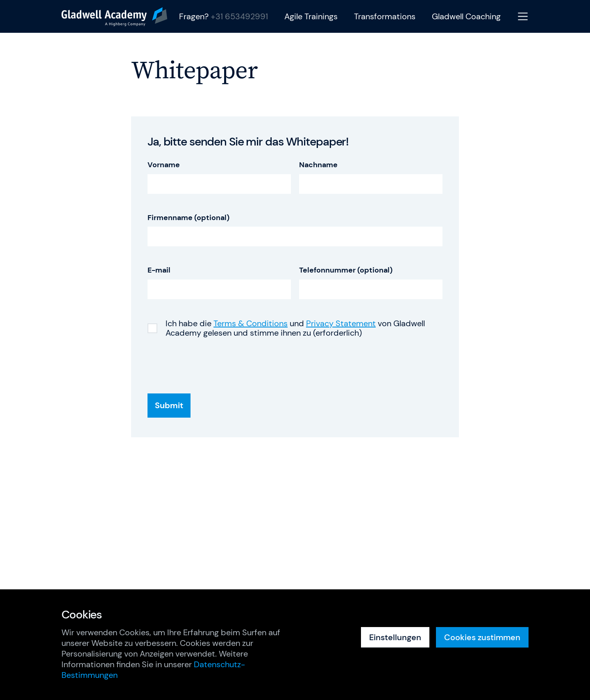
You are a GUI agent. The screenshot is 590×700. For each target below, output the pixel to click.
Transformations (385, 17)
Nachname (318, 165)
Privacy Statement (341, 323)
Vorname (164, 165)
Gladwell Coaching (466, 17)
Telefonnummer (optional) (346, 270)
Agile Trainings (311, 17)
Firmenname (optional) (188, 218)
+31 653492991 (239, 16)
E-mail (159, 270)
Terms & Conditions (251, 323)
